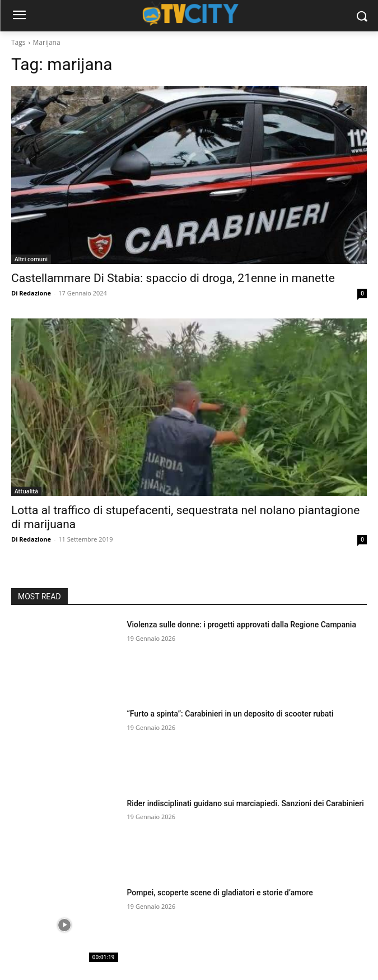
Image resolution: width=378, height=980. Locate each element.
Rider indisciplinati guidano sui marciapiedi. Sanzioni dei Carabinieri (246, 803)
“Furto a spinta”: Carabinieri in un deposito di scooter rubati (230, 714)
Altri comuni (31, 259)
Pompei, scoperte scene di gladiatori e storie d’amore (220, 893)
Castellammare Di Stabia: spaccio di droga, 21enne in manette (173, 278)
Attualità (26, 491)
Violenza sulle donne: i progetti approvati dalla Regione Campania (242, 625)
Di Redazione (31, 293)
